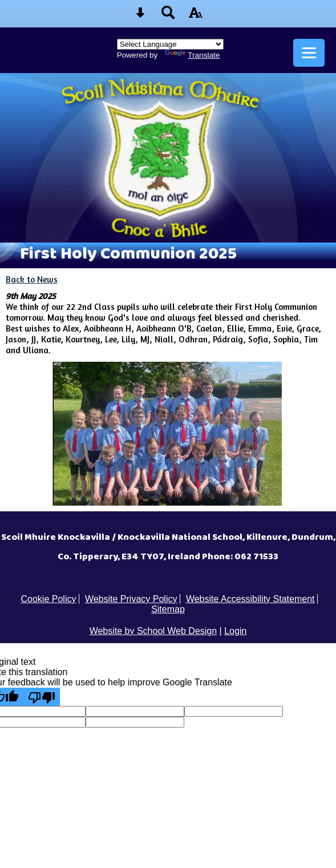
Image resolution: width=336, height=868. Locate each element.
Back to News (32, 279)
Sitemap (168, 609)
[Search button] (168, 16)
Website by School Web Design (153, 631)
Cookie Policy (49, 599)
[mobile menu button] (309, 53)
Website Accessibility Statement (250, 599)
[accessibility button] (196, 16)
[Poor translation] (42, 697)
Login (235, 631)
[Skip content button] (140, 16)
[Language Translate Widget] (170, 44)
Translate (192, 55)
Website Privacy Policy (131, 599)
